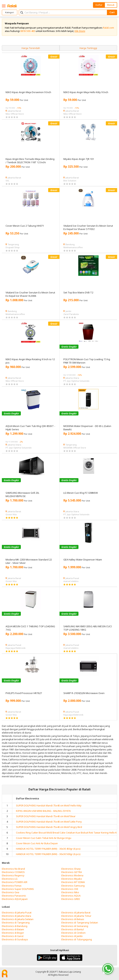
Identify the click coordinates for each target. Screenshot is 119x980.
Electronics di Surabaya (15, 939)
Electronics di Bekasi (73, 919)
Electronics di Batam (13, 929)
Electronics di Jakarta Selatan (18, 919)
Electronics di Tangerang (16, 923)
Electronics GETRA (72, 872)
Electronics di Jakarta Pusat (17, 912)
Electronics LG (10, 879)
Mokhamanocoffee (73, 247)
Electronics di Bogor (13, 933)
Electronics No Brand (13, 869)
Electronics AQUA (71, 896)
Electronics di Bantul (73, 929)
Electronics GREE (71, 899)
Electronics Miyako (72, 879)
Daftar (99, 5)
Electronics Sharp (71, 869)
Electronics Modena (72, 875)
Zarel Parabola (71, 314)
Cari (112, 12)
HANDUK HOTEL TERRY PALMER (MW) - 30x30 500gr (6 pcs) (48, 854)
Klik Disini (80, 31)
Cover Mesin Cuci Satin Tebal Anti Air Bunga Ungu (44, 838)
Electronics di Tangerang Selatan (80, 923)
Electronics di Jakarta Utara (16, 916)
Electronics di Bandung (15, 926)
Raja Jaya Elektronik (16, 648)
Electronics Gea (11, 892)
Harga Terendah (31, 48)
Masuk (111, 5)
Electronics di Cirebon (73, 933)
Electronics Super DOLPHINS (18, 889)
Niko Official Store (15, 114)
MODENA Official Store (75, 448)
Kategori (10, 12)
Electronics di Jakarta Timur (76, 916)
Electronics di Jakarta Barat (76, 912)
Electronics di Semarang (75, 926)
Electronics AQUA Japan (15, 899)
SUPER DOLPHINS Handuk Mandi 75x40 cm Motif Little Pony (49, 822)
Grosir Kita (11, 514)
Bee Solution (70, 181)
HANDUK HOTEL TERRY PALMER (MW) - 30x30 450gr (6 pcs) (48, 849)
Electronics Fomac (12, 886)
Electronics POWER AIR (15, 882)
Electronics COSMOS (13, 872)
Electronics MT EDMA (73, 882)
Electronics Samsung (73, 886)
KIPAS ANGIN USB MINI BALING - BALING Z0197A (43, 811)
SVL (7, 181)
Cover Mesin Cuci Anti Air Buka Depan (37, 843)
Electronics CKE (70, 889)
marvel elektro (71, 581)
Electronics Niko (70, 892)
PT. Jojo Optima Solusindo (76, 381)
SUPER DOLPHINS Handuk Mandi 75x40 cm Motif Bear (46, 816)
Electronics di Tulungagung (77, 939)
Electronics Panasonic (14, 896)
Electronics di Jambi (72, 936)
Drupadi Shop (13, 247)
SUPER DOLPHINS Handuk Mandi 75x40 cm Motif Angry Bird (49, 827)
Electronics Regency (13, 875)
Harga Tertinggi (88, 48)
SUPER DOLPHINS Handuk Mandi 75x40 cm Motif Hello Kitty (49, 805)
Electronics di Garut (13, 936)
